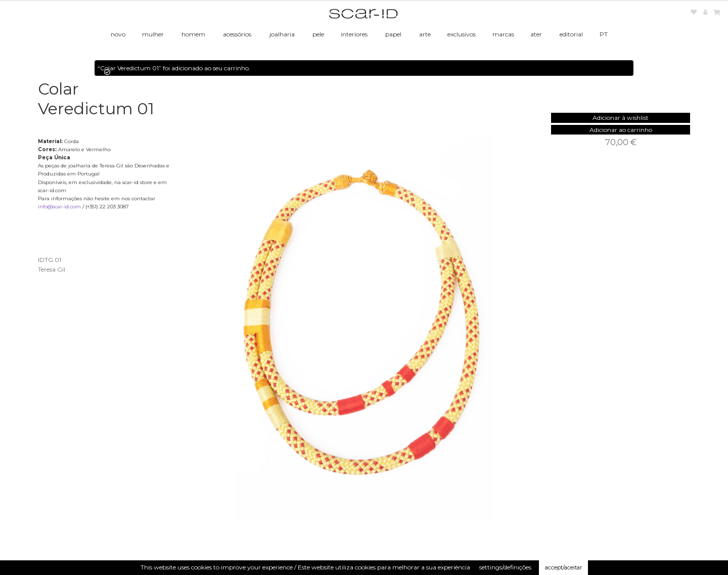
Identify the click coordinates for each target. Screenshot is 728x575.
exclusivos (462, 34)
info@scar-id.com (59, 207)
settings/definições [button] (505, 567)
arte (425, 34)
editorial (571, 34)
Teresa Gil (52, 269)
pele (318, 34)
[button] (621, 118)
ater (536, 34)
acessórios (237, 34)
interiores (354, 34)
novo (118, 34)
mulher (153, 34)
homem (193, 34)
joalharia (282, 34)
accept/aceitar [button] (563, 567)
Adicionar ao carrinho (621, 130)
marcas (503, 34)
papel (393, 34)
